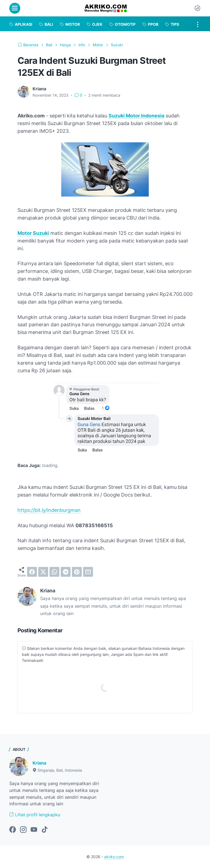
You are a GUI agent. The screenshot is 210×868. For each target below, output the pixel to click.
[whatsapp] (54, 572)
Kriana (39, 763)
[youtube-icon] (34, 830)
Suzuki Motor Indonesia (136, 116)
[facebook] (32, 572)
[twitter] (43, 572)
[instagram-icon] (23, 830)
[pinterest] (77, 572)
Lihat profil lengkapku (35, 815)
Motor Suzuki (33, 233)
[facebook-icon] (13, 830)
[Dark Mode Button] (197, 8)
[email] (88, 572)
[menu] (15, 8)
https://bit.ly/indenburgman (49, 510)
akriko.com (114, 857)
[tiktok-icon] (45, 830)
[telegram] (66, 572)
